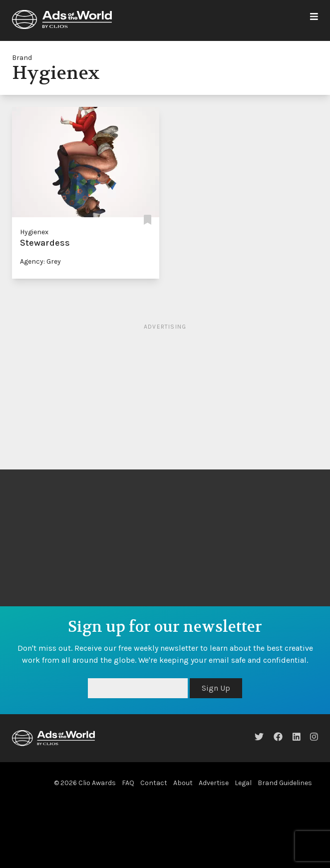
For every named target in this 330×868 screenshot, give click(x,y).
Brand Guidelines (285, 783)
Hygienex (34, 232)
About (183, 783)
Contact (154, 783)
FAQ (128, 783)
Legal (243, 783)
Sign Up (216, 688)
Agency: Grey (40, 261)
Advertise (214, 783)
